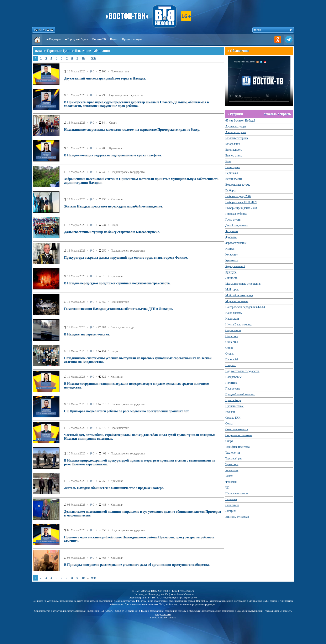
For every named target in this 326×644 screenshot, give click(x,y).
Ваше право (233, 167)
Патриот (231, 365)
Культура (231, 272)
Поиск (114, 39)
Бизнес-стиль (234, 156)
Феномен (231, 482)
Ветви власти (234, 179)
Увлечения (232, 470)
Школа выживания (237, 493)
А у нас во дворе (236, 126)
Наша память (233, 313)
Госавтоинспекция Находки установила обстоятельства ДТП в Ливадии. (119, 309)
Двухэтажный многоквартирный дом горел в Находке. (105, 78)
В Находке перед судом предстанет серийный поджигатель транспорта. (117, 283)
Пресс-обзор (233, 400)
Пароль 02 (232, 359)
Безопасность (234, 150)
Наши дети (232, 319)
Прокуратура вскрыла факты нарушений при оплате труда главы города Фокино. (126, 257)
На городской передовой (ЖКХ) (245, 307)
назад (39, 51)
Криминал (115, 148)
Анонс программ (236, 132)
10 (83, 58)
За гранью (232, 231)
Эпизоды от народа (122, 327)
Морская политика (237, 301)
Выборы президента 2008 (241, 208)
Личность (231, 278)
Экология (231, 499)
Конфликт (232, 255)
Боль (228, 161)
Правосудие (233, 389)
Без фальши (233, 144)
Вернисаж (232, 173)
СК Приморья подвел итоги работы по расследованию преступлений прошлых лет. (127, 411)
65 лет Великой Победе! (240, 121)
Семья (229, 424)
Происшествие (120, 71)
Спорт (113, 123)
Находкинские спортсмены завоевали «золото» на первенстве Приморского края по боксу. (132, 130)
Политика (231, 383)
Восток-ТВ (99, 39)
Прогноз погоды (132, 39)
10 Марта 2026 (76, 428)
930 (93, 58)
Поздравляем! (234, 377)
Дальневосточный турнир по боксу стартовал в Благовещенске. (112, 232)
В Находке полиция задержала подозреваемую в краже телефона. (113, 155)
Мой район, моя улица (239, 295)
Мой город (232, 290)
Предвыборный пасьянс (240, 394)
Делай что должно (237, 225)
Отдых (230, 354)
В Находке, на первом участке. (87, 334)
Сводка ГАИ (233, 418)
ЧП (227, 488)
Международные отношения (243, 284)
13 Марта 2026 (76, 172)
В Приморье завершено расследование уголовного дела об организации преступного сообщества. (137, 565)
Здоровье (231, 237)
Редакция (55, 39)
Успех (229, 476)
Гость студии (233, 220)
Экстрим (231, 511)
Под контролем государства (126, 95)
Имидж (230, 249)
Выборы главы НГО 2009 (241, 202)
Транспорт (232, 464)
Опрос (229, 348)
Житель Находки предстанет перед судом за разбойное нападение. (113, 206)
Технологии (233, 453)
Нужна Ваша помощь (239, 324)
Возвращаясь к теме (238, 185)
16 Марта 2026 (76, 71)
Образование (233, 330)
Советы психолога (237, 429)
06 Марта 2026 (76, 505)
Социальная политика (239, 435)
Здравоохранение (236, 243)
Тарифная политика (238, 447)
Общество (232, 336)
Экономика (232, 505)
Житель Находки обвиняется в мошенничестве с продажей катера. (114, 488)
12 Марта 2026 (76, 276)
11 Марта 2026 (76, 327)
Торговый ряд (234, 458)
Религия (230, 412)
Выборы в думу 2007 (238, 196)
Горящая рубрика (236, 214)
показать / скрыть (277, 114)
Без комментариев (237, 138)
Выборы (230, 190)
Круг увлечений (235, 266)
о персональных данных (163, 618)
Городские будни (78, 39)
